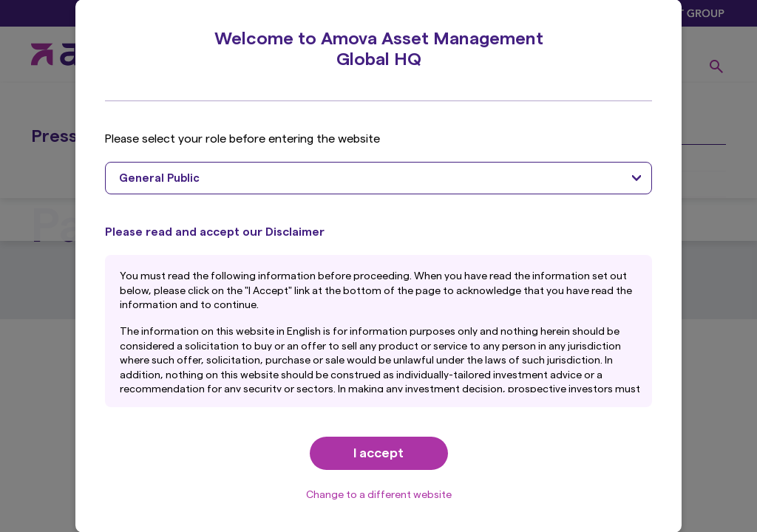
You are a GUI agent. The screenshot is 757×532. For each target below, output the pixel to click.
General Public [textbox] (159, 178)
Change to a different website (379, 495)
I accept (378, 453)
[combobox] (378, 178)
